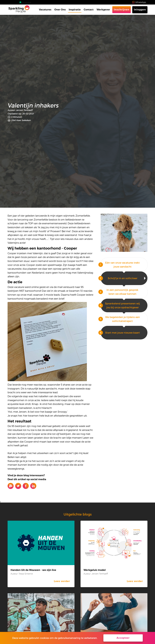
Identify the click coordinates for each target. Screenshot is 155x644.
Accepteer (123, 638)
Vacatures (45, 10)
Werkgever (103, 10)
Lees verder (62, 581)
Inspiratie (75, 10)
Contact (89, 10)
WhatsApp (141, 2)
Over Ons (60, 10)
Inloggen (140, 10)
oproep (57, 269)
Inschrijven (122, 10)
